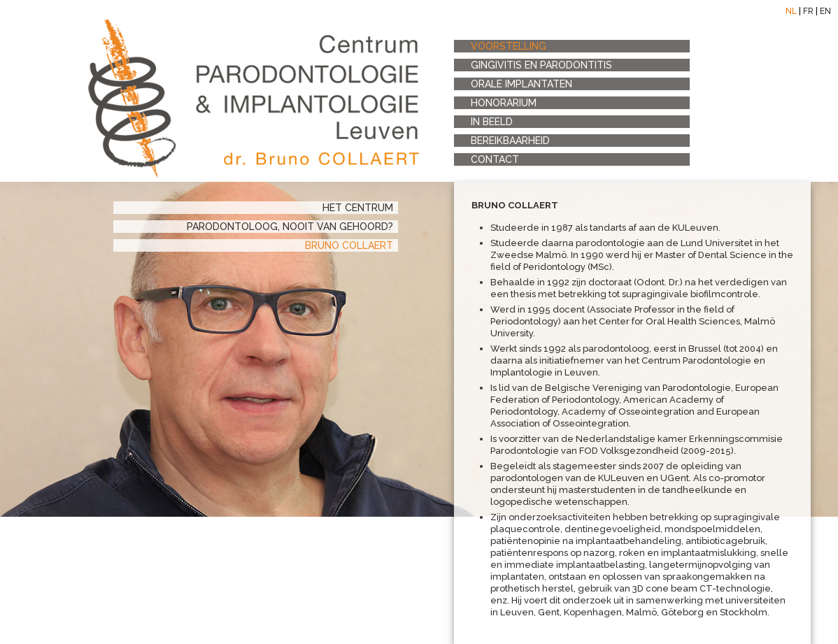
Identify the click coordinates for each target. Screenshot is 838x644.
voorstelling (509, 46)
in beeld (492, 122)
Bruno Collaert (349, 245)
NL (791, 11)
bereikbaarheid (510, 141)
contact (495, 159)
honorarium (504, 103)
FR (808, 11)
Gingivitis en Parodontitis (541, 65)
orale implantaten (521, 84)
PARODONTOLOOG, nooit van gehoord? (290, 227)
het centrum (358, 208)
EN (825, 11)
